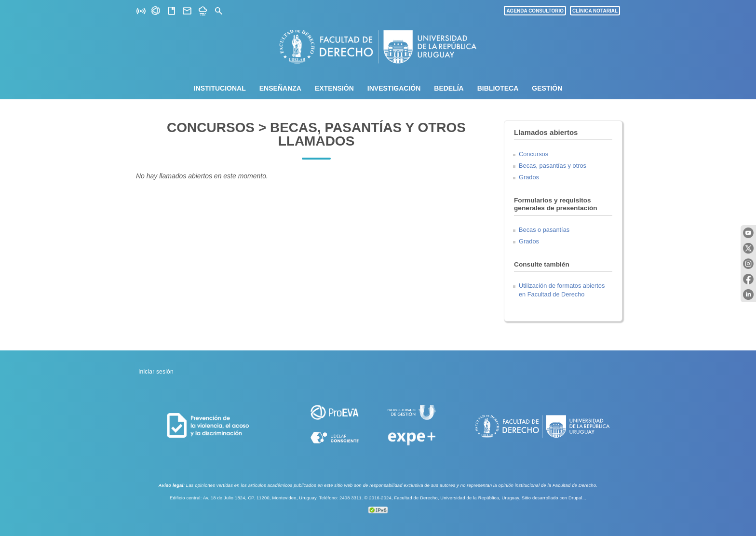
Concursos (533, 154)
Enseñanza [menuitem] (280, 88)
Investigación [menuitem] (394, 88)
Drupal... (577, 498)
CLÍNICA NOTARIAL (595, 11)
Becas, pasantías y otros (553, 166)
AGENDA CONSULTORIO (535, 11)
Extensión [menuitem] (334, 88)
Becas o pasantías (544, 230)
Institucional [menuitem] (220, 88)
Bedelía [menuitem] (449, 88)
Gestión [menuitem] (547, 88)
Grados (529, 177)
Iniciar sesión (156, 372)
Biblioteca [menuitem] (498, 88)
